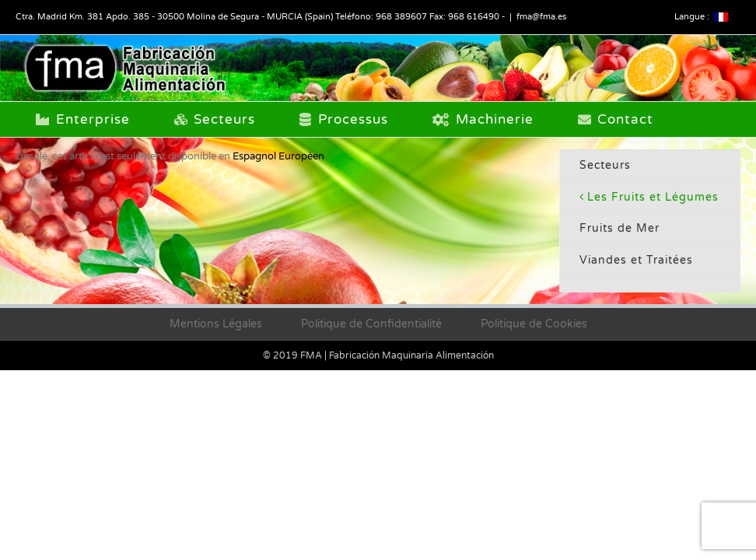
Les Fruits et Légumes (653, 197)
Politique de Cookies (534, 324)
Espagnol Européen (278, 156)
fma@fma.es (541, 17)
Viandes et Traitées (636, 260)
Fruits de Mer (619, 228)
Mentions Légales (216, 324)
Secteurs (605, 165)
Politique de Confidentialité (371, 324)
